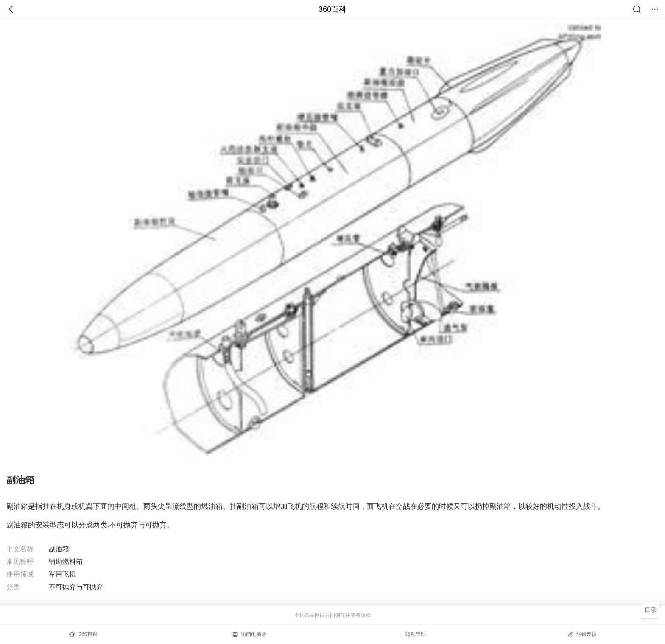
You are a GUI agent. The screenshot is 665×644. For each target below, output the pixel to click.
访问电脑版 (250, 634)
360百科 (332, 9)
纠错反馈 (582, 634)
